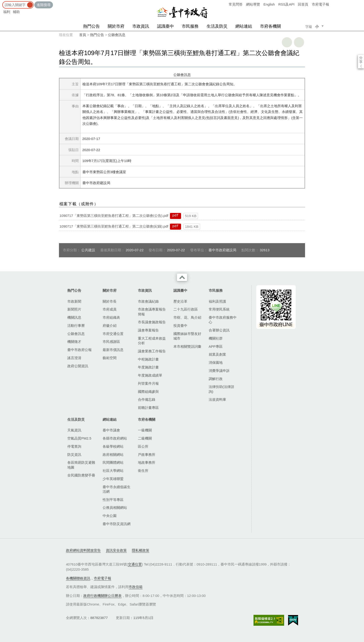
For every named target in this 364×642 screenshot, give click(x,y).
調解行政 (216, 379)
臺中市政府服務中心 (223, 320)
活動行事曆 (76, 326)
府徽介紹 (110, 326)
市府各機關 (270, 26)
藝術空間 (110, 358)
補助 (16, 12)
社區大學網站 (113, 471)
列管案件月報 (148, 383)
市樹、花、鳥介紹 (187, 317)
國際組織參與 (148, 392)
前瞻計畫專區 (148, 408)
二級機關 (145, 438)
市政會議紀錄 (148, 301)
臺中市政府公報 (80, 350)
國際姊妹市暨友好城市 (187, 336)
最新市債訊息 (113, 350)
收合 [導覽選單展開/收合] (182, 277)
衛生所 (143, 471)
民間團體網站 (113, 462)
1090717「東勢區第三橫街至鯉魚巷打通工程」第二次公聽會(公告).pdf (114, 216)
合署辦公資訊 (219, 330)
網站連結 (244, 26)
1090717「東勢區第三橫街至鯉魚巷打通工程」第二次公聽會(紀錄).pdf (114, 226)
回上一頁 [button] (299, 42)
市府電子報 (320, 4)
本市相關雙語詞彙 (187, 346)
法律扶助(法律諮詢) (221, 389)
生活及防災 (217, 26)
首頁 (83, 35)
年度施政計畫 (148, 367)
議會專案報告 (148, 330)
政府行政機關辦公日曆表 (102, 596)
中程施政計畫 (148, 359)
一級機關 (145, 430)
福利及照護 (217, 301)
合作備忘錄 (147, 399)
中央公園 (110, 516)
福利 (7, 12)
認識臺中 (166, 26)
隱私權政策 (141, 550)
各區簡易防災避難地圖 (81, 465)
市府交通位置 (113, 334)
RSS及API (286, 4)
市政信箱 (136, 587)
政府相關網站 (113, 455)
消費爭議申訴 (219, 371)
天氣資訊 (74, 430)
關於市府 (116, 26)
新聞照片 (74, 309)
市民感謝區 (111, 342)
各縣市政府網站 (115, 438)
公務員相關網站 (115, 508)
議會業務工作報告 (152, 351)
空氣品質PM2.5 (79, 438)
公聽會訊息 (117, 35)
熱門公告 (91, 26)
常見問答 (236, 4)
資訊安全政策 (116, 550)
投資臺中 (180, 326)
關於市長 (110, 301)
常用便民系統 (219, 309)
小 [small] (317, 26)
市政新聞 (74, 301)
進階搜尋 (44, 5)
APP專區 (216, 346)
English (269, 4)
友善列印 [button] (287, 42)
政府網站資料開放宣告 (83, 550)
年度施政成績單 (150, 375)
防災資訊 (74, 455)
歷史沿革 (180, 301)
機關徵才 (74, 342)
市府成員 (110, 309)
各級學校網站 (113, 446)
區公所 (143, 446)
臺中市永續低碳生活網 (117, 489)
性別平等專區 (113, 500)
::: (2, 2)
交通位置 (135, 564)
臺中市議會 (111, 430)
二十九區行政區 (186, 309)
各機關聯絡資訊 (78, 578)
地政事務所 (147, 462)
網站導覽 (253, 4)
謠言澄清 (74, 358)
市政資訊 (141, 26)
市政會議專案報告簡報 (152, 312)
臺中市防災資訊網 (117, 524)
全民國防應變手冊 (81, 475)
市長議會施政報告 (152, 322)
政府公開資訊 (78, 366)
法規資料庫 (217, 399)
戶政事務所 (147, 455)
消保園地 (216, 362)
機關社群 (216, 338)
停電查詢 (74, 446)
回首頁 (303, 4)
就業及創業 (217, 354)
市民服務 (190, 26)
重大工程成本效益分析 (152, 341)
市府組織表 (111, 317)
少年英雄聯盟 (113, 479)
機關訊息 (74, 317)
